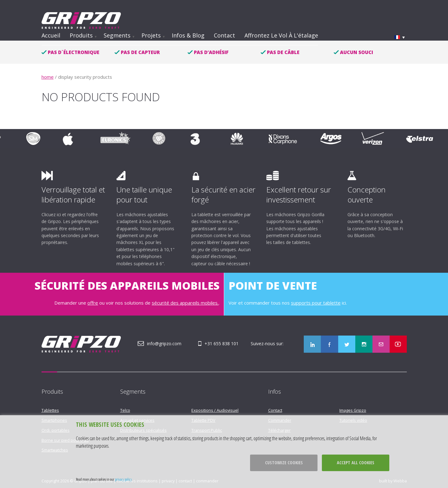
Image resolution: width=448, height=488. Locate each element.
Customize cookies (284, 463)
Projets (151, 35)
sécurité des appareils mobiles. (185, 303)
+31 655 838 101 (222, 344)
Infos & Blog (188, 35)
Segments (117, 35)
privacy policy (123, 479)
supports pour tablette (316, 303)
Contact (224, 35)
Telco (125, 410)
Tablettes (50, 410)
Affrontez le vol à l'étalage (281, 35)
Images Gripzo (353, 410)
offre (93, 303)
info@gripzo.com (164, 344)
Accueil (51, 35)
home (48, 77)
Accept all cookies (356, 463)
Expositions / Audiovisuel (215, 410)
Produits (81, 35)
